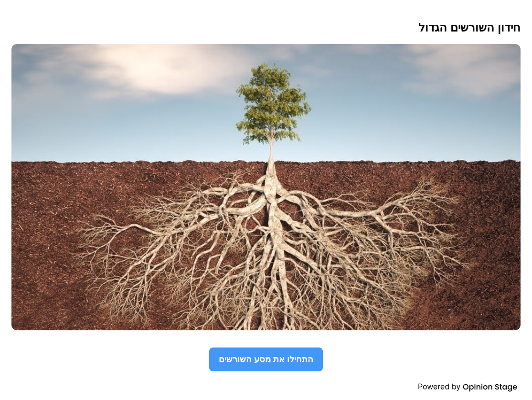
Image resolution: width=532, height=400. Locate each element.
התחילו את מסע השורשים (266, 359)
